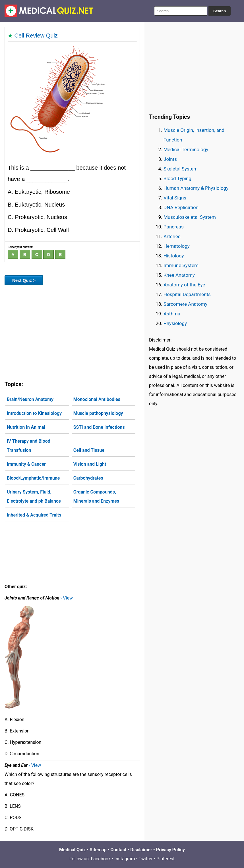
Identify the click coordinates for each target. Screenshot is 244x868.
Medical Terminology (186, 149)
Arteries (172, 236)
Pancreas (174, 227)
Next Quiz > (24, 280)
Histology (174, 256)
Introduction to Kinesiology (34, 413)
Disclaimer (141, 850)
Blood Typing (177, 178)
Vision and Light (90, 464)
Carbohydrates (88, 478)
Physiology (175, 323)
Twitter (146, 859)
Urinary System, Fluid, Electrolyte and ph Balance (34, 497)
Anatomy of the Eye (184, 285)
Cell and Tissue (89, 450)
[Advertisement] (72, 332)
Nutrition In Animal (26, 427)
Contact (118, 850)
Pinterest (166, 859)
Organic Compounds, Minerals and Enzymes (96, 497)
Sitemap (98, 850)
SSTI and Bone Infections (99, 427)
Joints (170, 159)
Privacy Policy (170, 850)
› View (67, 598)
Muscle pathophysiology (98, 413)
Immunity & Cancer (26, 464)
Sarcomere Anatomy (185, 304)
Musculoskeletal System (190, 217)
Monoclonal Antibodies (97, 399)
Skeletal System (181, 169)
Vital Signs (175, 198)
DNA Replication (181, 207)
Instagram (125, 859)
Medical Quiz (72, 850)
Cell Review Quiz (36, 36)
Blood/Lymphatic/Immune (33, 478)
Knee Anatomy (179, 275)
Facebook (101, 859)
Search (220, 11)
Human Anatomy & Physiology (196, 188)
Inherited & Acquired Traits (34, 515)
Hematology (177, 246)
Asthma (172, 314)
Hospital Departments (187, 294)
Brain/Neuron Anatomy (30, 399)
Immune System (181, 265)
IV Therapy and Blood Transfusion (29, 446)
